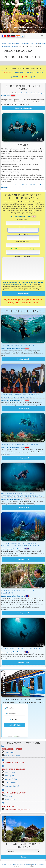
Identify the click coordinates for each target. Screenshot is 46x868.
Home (4, 43)
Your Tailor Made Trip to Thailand (17, 810)
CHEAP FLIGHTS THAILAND (14, 762)
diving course (7, 93)
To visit (30, 73)
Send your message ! (23, 294)
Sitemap (41, 865)
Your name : (23, 229)
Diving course (25, 43)
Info (33, 77)
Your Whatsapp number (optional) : (23, 251)
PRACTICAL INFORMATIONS (14, 793)
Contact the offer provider (23, 108)
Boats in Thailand (11, 783)
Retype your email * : (23, 244)
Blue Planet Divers (24, 93)
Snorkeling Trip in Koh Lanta (18, 345)
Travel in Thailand (25, 865)
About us (35, 865)
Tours (24, 77)
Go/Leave (7, 73)
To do (40, 73)
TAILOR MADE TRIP (10, 806)
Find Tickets (15, 725)
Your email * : (23, 237)
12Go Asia (15, 736)
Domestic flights (11, 779)
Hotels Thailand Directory (10, 865)
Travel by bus (9, 776)
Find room (19, 73)
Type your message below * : (23, 268)
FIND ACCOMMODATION (12, 749)
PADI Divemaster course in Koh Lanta (22, 649)
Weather (14, 77)
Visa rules (8, 796)
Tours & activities (13, 43)
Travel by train (10, 772)
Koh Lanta (34, 43)
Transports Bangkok (12, 786)
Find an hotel (9, 752)
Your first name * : (23, 222)
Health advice (9, 800)
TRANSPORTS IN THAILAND (13, 769)
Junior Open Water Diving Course (20, 444)
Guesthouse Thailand (12, 756)
